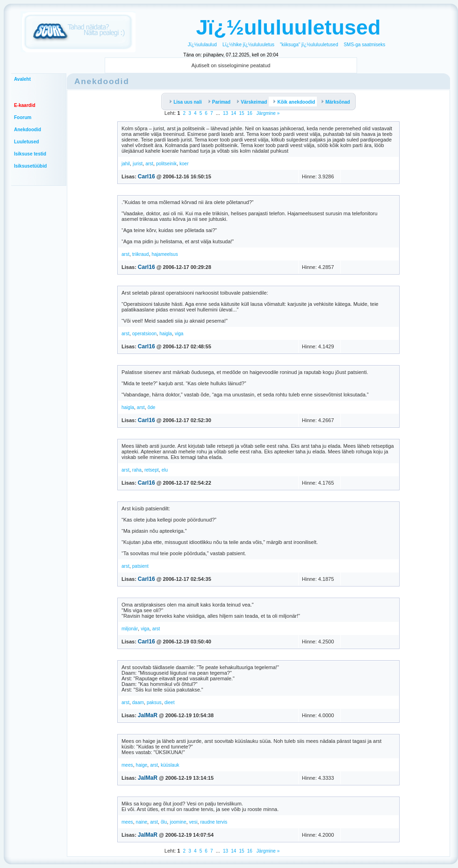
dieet (170, 702)
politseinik (166, 164)
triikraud (141, 254)
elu (165, 470)
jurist (138, 164)
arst (149, 164)
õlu (164, 822)
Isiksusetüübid (30, 166)
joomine (178, 822)
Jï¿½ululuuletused (288, 27)
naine (142, 822)
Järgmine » (267, 113)
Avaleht (22, 79)
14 (233, 113)
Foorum (23, 117)
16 (250, 113)
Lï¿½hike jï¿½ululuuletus (248, 45)
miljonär (130, 629)
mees (127, 765)
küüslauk (170, 765)
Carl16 (147, 176)
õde (152, 407)
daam (138, 702)
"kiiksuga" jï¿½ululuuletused (309, 45)
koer (184, 164)
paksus (154, 702)
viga (179, 334)
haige (142, 765)
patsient (140, 566)
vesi (193, 822)
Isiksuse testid (30, 154)
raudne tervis (214, 822)
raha (137, 470)
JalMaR (148, 715)
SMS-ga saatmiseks (364, 45)
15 (241, 113)
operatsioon (144, 334)
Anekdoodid (28, 130)
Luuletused (26, 142)
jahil (126, 164)
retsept (152, 470)
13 (225, 113)
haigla (166, 334)
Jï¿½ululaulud (202, 45)
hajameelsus (165, 254)
